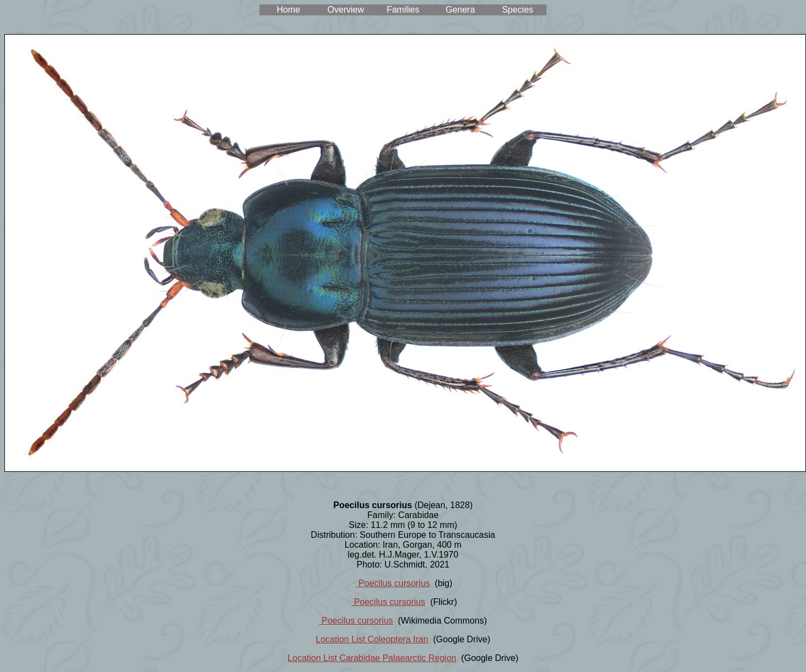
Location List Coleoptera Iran (372, 639)
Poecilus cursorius (393, 583)
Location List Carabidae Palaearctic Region (372, 658)
